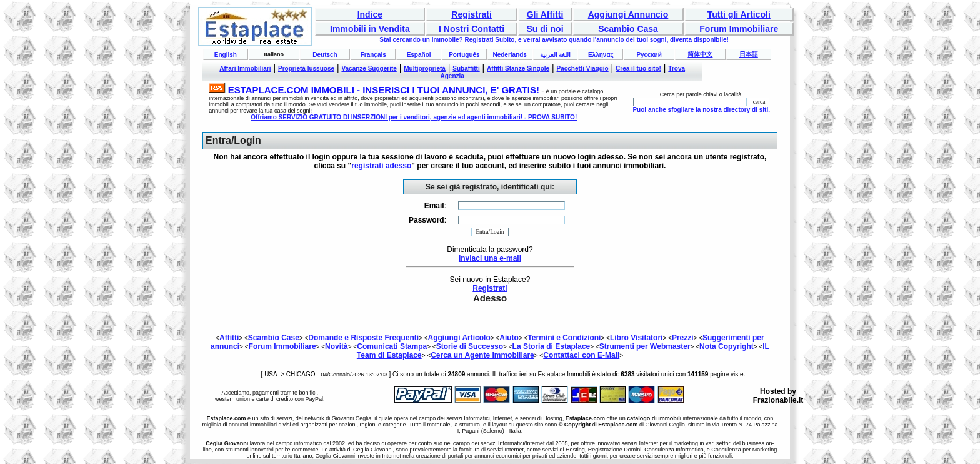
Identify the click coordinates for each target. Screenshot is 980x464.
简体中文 (700, 54)
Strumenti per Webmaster (645, 346)
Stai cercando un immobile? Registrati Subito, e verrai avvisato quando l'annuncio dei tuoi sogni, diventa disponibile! (554, 40)
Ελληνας (601, 55)
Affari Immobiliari (245, 68)
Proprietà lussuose (306, 68)
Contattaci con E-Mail (581, 355)
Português (464, 55)
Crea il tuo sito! (638, 68)
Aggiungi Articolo (459, 338)
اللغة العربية (556, 55)
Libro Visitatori (636, 338)
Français (373, 55)
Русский (649, 55)
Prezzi (683, 338)
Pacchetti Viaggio (583, 68)
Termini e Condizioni (564, 338)
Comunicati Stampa (392, 346)
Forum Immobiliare (739, 29)
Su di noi (545, 29)
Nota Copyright (727, 346)
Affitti (229, 338)
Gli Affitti (545, 14)
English (226, 55)
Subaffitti (466, 68)
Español (419, 55)
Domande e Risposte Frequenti (363, 338)
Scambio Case (274, 338)
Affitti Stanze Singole (518, 68)
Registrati (472, 14)
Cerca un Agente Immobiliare (482, 355)
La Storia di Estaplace (552, 346)
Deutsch (325, 55)
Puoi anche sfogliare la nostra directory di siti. (701, 110)
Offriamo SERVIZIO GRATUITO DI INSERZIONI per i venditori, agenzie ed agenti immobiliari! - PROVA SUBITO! (414, 117)
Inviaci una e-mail (490, 258)
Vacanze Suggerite (369, 68)
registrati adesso (381, 166)
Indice (370, 14)
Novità (337, 346)
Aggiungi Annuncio (628, 14)
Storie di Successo (470, 346)
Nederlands (509, 55)
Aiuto (509, 338)
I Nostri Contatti (472, 29)
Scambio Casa (628, 29)
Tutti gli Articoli (739, 14)
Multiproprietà (425, 68)
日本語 (749, 54)
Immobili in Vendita (370, 29)
